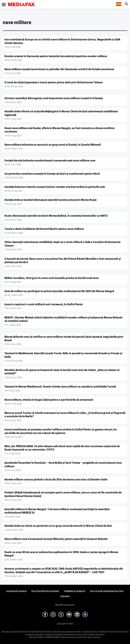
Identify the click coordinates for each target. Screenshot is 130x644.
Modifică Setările (65, 605)
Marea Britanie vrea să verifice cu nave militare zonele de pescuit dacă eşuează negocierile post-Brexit (64, 339)
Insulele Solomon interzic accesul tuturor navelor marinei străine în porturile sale (55, 187)
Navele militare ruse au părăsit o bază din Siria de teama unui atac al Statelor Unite (56, 480)
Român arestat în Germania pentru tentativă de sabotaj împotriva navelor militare (56, 56)
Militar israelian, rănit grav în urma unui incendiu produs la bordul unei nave (52, 278)
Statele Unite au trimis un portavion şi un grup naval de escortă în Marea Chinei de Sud (58, 526)
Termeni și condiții (75, 591)
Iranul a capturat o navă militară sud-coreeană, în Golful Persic (44, 304)
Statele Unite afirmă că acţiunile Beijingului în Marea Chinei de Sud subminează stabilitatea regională (61, 113)
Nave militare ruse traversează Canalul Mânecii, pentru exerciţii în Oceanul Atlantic (56, 539)
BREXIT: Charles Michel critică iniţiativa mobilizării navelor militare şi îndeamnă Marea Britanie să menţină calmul (63, 319)
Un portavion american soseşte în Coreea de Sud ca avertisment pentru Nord (52, 174)
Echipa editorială (16, 591)
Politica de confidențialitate (107, 591)
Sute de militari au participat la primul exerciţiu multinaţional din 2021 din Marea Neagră (59, 291)
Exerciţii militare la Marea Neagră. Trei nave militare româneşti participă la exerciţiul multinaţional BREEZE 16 (57, 511)
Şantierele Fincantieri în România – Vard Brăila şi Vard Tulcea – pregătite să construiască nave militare (63, 465)
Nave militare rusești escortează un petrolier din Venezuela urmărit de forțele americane (59, 69)
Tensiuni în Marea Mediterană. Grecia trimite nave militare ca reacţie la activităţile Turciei (60, 387)
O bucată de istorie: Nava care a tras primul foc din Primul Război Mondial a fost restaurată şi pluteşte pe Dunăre (63, 261)
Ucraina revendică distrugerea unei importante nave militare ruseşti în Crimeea (54, 98)
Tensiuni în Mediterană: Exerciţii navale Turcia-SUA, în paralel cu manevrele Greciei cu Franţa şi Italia (63, 355)
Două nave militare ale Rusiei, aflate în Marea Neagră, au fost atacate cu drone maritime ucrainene (59, 130)
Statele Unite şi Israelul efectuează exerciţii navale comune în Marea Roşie (50, 200)
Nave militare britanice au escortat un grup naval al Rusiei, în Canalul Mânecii (53, 145)
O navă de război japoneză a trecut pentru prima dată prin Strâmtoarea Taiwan (54, 82)
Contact (65, 596)
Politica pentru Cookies (45, 591)
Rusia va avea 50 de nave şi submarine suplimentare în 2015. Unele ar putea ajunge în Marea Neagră (61, 554)
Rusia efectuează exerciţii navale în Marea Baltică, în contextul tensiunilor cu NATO (56, 216)
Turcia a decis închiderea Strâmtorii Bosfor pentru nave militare (44, 229)
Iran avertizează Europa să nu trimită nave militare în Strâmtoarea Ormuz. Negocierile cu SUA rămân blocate (62, 41)
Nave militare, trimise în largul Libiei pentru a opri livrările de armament (49, 400)
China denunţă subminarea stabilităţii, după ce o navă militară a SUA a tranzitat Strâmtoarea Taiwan (63, 244)
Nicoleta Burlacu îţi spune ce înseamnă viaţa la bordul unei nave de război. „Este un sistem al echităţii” (62, 372)
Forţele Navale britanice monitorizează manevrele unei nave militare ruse (50, 161)
